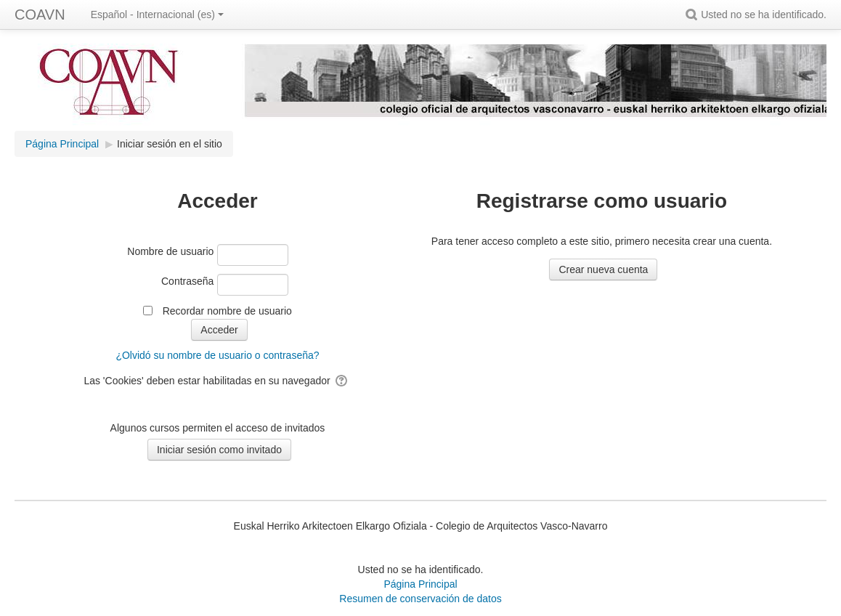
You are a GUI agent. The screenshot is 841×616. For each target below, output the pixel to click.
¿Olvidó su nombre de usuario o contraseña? (217, 355)
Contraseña (187, 281)
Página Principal (420, 584)
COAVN (40, 15)
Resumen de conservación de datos (420, 599)
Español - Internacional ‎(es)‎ (157, 15)
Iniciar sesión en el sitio (170, 144)
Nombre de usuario (170, 251)
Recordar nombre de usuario (227, 311)
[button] (694, 15)
